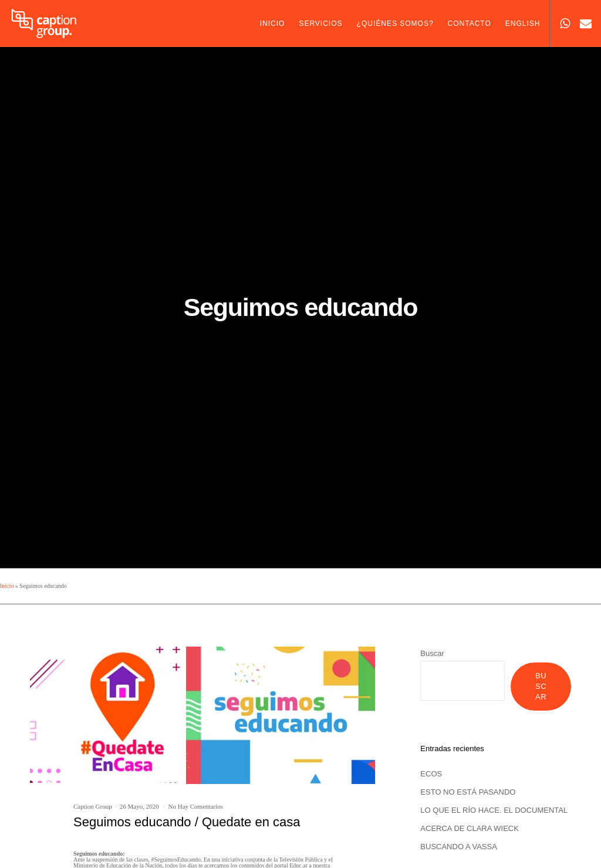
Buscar (432, 653)
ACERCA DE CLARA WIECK (470, 828)
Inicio (7, 586)
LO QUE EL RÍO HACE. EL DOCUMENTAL (494, 810)
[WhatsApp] (561, 23)
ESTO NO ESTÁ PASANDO (468, 792)
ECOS (431, 774)
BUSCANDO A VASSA (459, 847)
